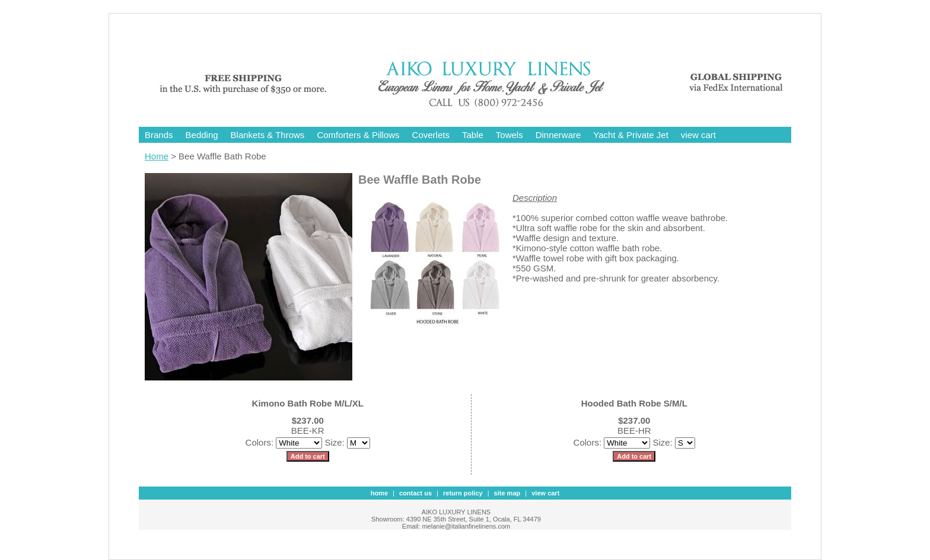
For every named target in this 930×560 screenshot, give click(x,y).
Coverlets (431, 135)
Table (473, 135)
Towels (509, 135)
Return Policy (463, 493)
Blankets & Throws (268, 135)
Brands (159, 135)
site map (507, 493)
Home (157, 156)
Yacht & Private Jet (630, 135)
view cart (698, 135)
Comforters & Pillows (358, 135)
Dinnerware (558, 135)
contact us (415, 493)
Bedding (202, 135)
